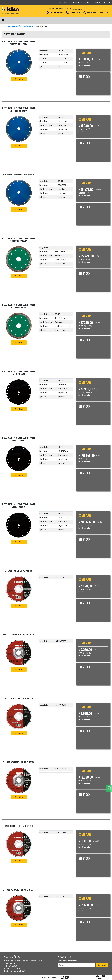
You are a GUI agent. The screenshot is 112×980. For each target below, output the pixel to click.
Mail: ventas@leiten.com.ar (12, 969)
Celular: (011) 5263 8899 (11, 966)
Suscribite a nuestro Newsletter (67, 961)
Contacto (88, 2)
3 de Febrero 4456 (56, 13)
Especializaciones (12, 26)
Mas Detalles (19, 79)
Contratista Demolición (26, 26)
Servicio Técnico (77, 2)
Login (59, 2)
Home (3, 26)
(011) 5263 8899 (75, 13)
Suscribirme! (102, 965)
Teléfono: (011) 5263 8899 (12, 963)
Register (67, 2)
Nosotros (97, 2)
